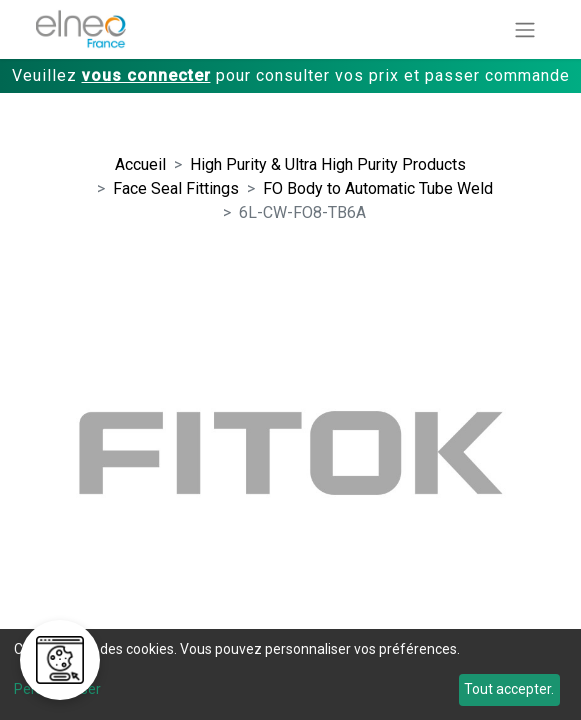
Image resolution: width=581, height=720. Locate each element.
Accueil (140, 164)
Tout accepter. (509, 689)
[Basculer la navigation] (525, 29)
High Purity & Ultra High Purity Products (328, 164)
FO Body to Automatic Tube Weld (378, 188)
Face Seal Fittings (176, 188)
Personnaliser (57, 689)
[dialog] (290, 674)
